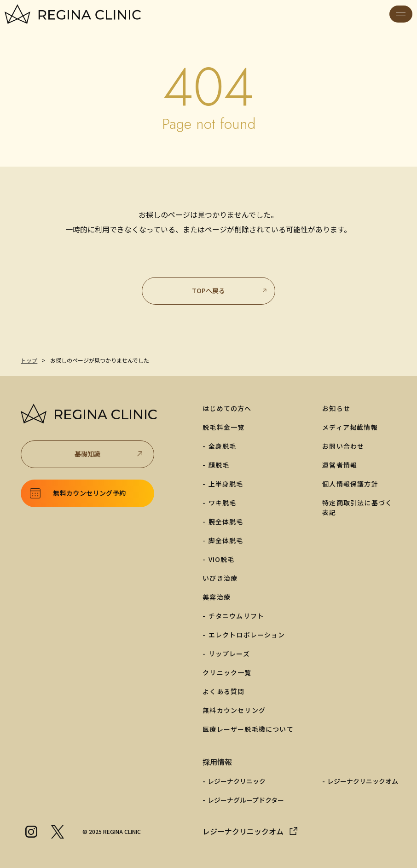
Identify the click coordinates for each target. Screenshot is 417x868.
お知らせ (336, 408)
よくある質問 (223, 691)
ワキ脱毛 (223, 503)
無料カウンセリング (234, 710)
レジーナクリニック (237, 781)
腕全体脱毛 (226, 521)
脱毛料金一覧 (223, 427)
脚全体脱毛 (226, 540)
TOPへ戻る (230, 290)
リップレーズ (229, 654)
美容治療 (217, 597)
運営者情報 (340, 465)
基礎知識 (110, 454)
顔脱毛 (219, 465)
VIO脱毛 (222, 559)
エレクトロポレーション (247, 635)
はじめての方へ (227, 408)
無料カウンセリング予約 (89, 493)
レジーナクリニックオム (363, 781)
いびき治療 (220, 578)
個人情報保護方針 (350, 484)
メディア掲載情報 (350, 427)
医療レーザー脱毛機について (248, 729)
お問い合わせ (343, 446)
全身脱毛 (223, 446)
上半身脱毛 (226, 484)
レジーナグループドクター (246, 800)
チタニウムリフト (237, 616)
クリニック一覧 (227, 672)
